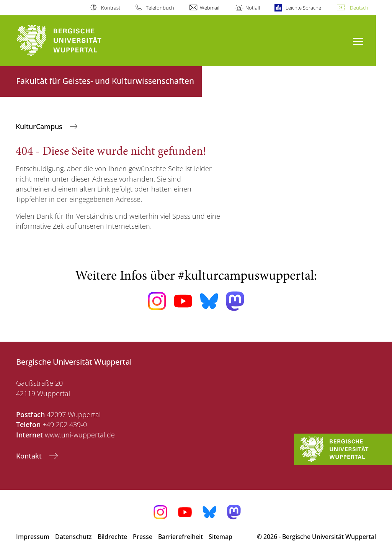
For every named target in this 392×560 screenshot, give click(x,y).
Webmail (210, 8)
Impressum (33, 537)
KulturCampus (40, 126)
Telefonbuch (160, 8)
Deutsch (359, 8)
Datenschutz (73, 537)
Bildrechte (112, 537)
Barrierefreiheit (180, 537)
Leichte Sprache (303, 8)
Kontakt (30, 456)
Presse (143, 537)
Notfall (253, 8)
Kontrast (111, 8)
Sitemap (220, 537)
